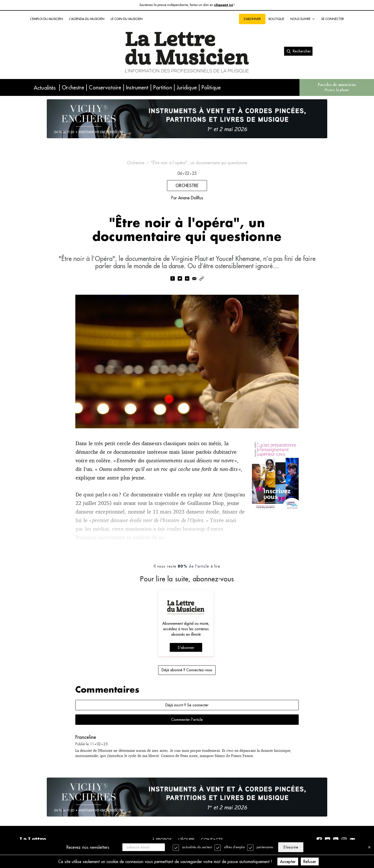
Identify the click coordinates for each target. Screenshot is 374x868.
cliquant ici (223, 5)
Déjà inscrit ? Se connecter (187, 705)
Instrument (137, 87)
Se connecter (333, 19)
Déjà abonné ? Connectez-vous (187, 670)
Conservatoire (105, 87)
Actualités (45, 88)
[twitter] (180, 279)
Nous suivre (303, 19)
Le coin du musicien (127, 19)
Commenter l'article (187, 720)
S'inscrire (291, 847)
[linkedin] (187, 279)
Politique (211, 87)
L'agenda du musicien (87, 19)
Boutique (276, 19)
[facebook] (172, 279)
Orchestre (73, 87)
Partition (163, 87)
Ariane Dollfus (191, 198)
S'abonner (252, 19)
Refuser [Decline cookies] (310, 862)
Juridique (187, 87)
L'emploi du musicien (46, 19)
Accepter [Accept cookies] (288, 862)
